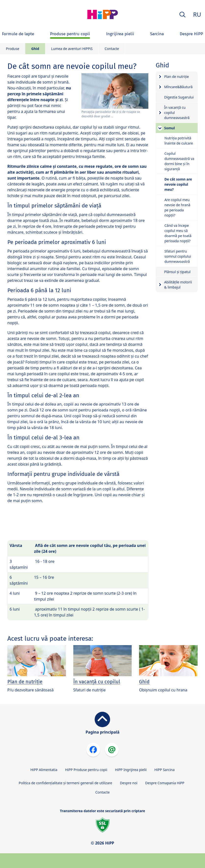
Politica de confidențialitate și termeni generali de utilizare (65, 783)
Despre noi (129, 783)
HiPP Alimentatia (44, 770)
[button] (182, 15)
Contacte (112, 49)
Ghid (35, 49)
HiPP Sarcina (165, 770)
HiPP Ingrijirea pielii (131, 770)
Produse (13, 49)
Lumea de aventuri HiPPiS (72, 49)
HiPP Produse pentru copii (86, 770)
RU (197, 14)
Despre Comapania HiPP (165, 783)
